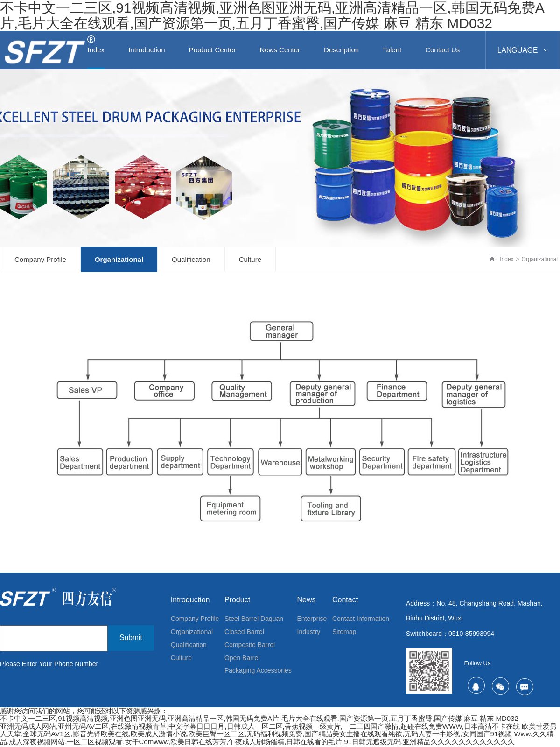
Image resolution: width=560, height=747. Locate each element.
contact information (361, 620)
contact (345, 601)
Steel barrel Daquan (254, 620)
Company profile (40, 260)
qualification (191, 260)
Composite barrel (250, 648)
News (307, 601)
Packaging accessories (258, 677)
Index (507, 260)
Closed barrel (244, 634)
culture (250, 260)
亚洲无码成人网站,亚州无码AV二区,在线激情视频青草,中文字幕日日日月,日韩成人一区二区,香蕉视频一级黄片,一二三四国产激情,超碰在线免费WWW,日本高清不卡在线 (260, 727)
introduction (190, 601)
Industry (309, 634)
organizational (119, 260)
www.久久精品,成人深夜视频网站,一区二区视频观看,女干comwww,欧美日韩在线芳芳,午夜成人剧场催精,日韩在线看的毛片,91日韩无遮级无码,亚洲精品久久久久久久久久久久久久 (277, 739)
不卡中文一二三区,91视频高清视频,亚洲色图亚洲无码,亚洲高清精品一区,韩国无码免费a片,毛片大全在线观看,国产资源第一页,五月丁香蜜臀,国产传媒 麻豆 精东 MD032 (272, 15)
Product (237, 601)
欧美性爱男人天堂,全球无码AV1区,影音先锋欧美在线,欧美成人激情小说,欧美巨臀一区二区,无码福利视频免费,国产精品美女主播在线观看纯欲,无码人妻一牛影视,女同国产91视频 (278, 731)
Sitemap (344, 634)
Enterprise (312, 620)
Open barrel (242, 662)
